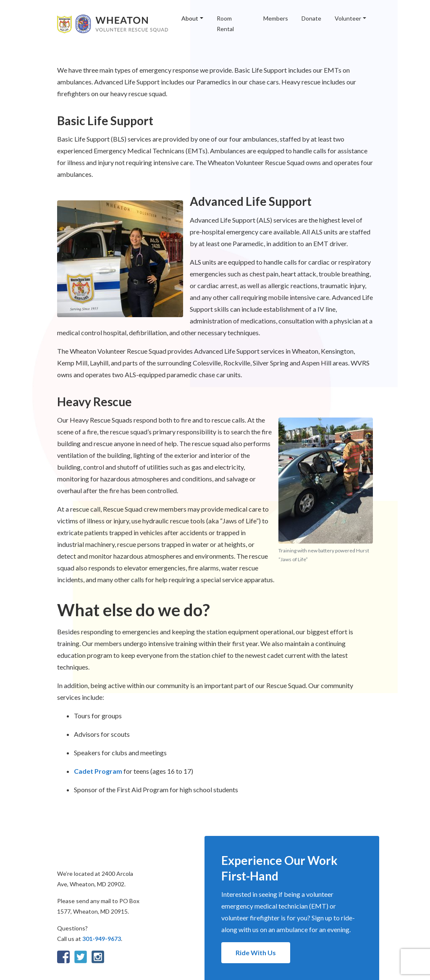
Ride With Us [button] (256, 952)
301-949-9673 (102, 939)
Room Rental (225, 24)
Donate (311, 18)
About (190, 18)
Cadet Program (98, 771)
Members (276, 18)
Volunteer (348, 18)
